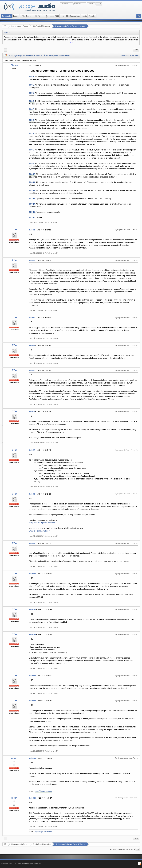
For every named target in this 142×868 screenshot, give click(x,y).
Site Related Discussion (42, 26)
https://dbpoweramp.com (43, 791)
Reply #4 (32, 345)
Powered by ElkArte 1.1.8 (8, 864)
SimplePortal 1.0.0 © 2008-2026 (32, 864)
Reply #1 (32, 230)
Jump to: (113, 849)
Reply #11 (32, 610)
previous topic (124, 55)
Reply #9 (32, 543)
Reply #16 (32, 798)
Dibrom (14, 65)
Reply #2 (32, 260)
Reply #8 (32, 494)
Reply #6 (32, 412)
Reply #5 (32, 370)
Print (136, 50)
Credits (19, 864)
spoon (14, 758)
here (71, 43)
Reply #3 (32, 318)
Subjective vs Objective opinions (42, 523)
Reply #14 (32, 701)
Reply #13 (32, 676)
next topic (135, 55)
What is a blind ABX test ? (39, 531)
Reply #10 (32, 574)
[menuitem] (136, 50)
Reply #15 (32, 758)
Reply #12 (32, 635)
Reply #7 (32, 450)
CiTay (14, 230)
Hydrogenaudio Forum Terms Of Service (70, 26)
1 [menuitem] (5, 50)
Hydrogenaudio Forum (19, 26)
